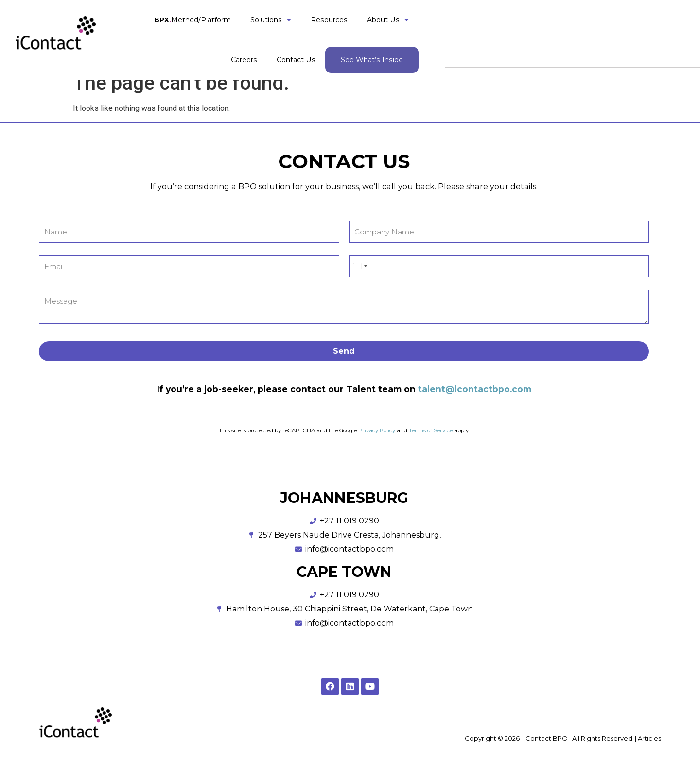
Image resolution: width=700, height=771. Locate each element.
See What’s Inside (619, 34)
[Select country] (360, 266)
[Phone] (499, 266)
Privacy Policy (376, 430)
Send (344, 351)
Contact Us (543, 34)
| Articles (648, 738)
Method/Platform (243, 34)
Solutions (321, 34)
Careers (491, 34)
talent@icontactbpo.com (475, 389)
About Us (438, 34)
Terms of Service (431, 430)
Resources (379, 34)
